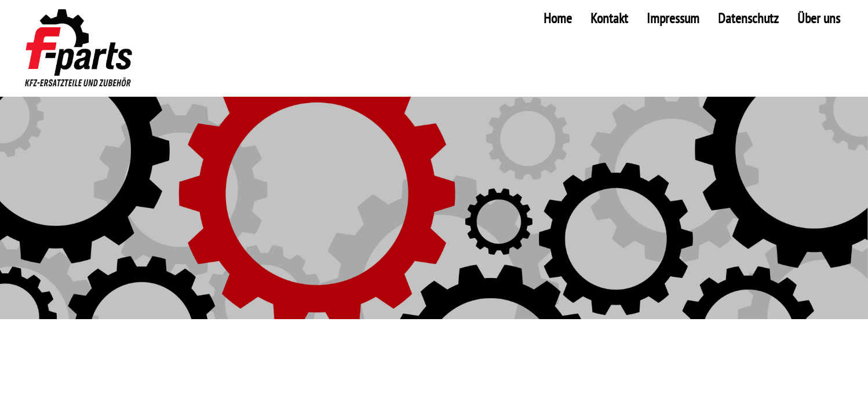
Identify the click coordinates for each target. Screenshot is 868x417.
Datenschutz (748, 18)
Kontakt (609, 18)
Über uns (819, 18)
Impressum (673, 18)
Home (558, 18)
